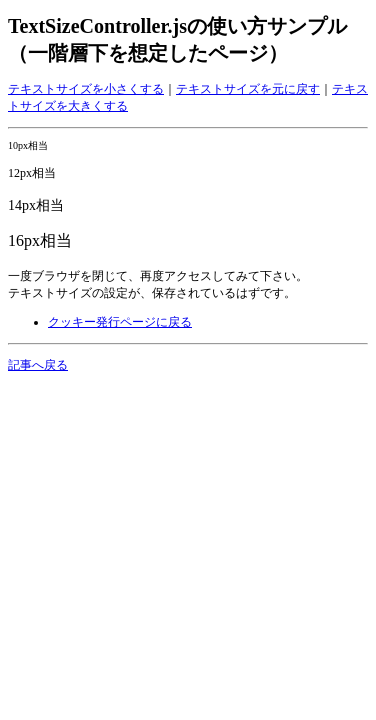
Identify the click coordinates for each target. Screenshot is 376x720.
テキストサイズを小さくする (86, 89)
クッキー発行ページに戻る (120, 322)
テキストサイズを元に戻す (248, 89)
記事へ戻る (38, 365)
